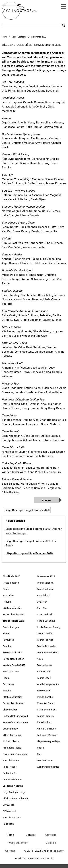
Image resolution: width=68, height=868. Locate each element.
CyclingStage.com (22, 11)
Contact (10, 851)
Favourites (8, 595)
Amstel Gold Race (12, 779)
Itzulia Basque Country (49, 627)
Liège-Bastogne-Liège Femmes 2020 (27, 510)
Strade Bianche (11, 729)
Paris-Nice (42, 608)
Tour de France (45, 760)
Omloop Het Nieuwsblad (15, 716)
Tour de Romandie (46, 646)
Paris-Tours (9, 824)
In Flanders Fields (12, 748)
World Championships (48, 684)
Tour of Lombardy (12, 817)
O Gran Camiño (45, 633)
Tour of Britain (44, 678)
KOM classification (13, 608)
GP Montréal (9, 811)
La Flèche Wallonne (13, 786)
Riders (6, 589)
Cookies (51, 843)
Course (46, 500)
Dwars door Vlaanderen (15, 754)
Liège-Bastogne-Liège (14, 792)
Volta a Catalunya (46, 621)
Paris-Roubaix (10, 767)
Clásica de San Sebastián (16, 798)
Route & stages (11, 583)
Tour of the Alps (45, 640)
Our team (51, 835)
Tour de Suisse (45, 665)
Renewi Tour (43, 671)
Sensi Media (47, 858)
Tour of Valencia (45, 583)
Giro (39, 754)
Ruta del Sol (43, 595)
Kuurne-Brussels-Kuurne (15, 722)
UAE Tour (42, 602)
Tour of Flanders (11, 760)
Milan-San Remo (46, 703)
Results (7, 602)
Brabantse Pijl (10, 773)
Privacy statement (17, 843)
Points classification (13, 614)
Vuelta (40, 748)
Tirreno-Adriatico (46, 614)
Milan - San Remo (12, 735)
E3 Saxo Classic (11, 741)
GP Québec (9, 805)
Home (5, 37)
